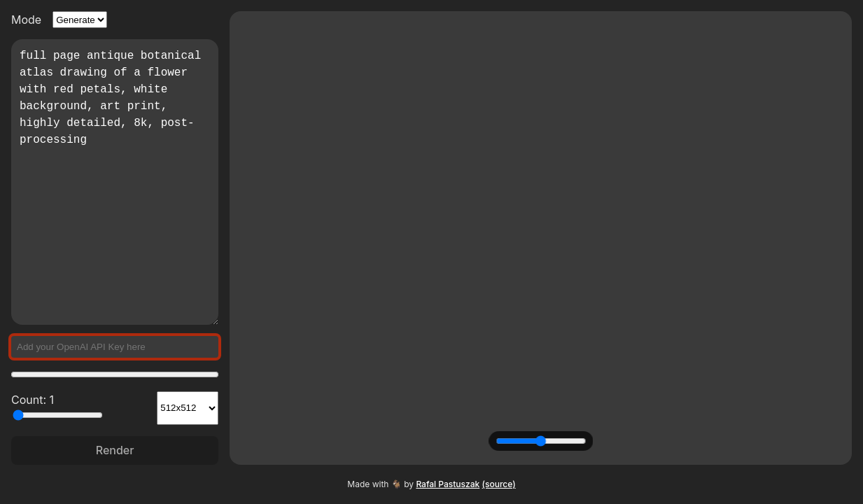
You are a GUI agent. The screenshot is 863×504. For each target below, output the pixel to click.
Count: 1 (57, 407)
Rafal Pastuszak (448, 484)
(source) (499, 484)
